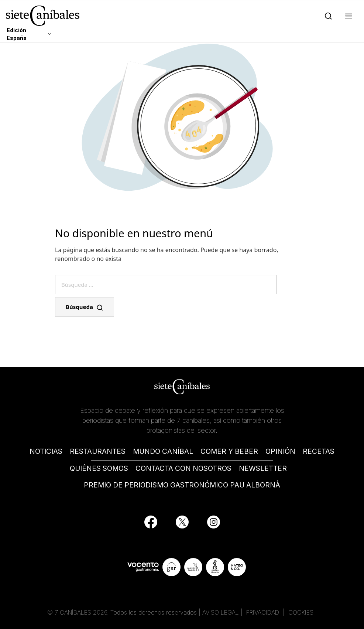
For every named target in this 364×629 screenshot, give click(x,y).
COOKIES (301, 612)
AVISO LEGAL (221, 612)
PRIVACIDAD (264, 612)
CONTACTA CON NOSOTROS (183, 468)
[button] (347, 16)
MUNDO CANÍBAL (163, 451)
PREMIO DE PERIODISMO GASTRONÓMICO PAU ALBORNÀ (182, 485)
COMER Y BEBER (229, 451)
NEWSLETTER (263, 468)
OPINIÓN (280, 451)
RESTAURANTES (98, 451)
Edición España (17, 34)
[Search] (327, 16)
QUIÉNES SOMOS (99, 468)
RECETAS (319, 451)
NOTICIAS (46, 451)
